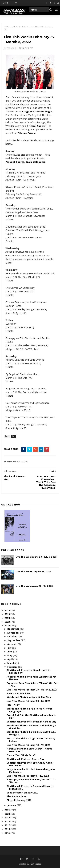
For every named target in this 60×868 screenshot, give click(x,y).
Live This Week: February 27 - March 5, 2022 (32, 690)
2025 (8, 614)
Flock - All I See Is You (19, 693)
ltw (14, 27)
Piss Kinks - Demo (17, 796)
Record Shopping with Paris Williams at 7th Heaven (32, 678)
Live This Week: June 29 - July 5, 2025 (36, 557)
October (12, 637)
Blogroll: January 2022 (19, 800)
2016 (8, 829)
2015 (8, 833)
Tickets (9, 220)
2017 (8, 825)
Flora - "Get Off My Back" (21, 755)
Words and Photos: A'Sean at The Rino (29, 697)
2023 (8, 622)
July (10, 648)
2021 (8, 810)
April (10, 659)
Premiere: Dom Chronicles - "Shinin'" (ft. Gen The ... (32, 685)
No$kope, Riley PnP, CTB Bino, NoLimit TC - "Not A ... (31, 781)
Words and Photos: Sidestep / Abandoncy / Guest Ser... (31, 727)
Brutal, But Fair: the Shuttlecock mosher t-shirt (31, 717)
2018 (8, 822)
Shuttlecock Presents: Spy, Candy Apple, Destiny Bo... (30, 764)
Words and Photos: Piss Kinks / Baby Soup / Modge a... (32, 733)
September (14, 640)
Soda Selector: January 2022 (23, 793)
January (12, 805)
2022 (8, 626)
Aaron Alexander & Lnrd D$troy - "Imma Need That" (30, 750)
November (14, 633)
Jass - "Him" (14, 705)
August (12, 644)
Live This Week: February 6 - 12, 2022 (28, 776)
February (13, 667)
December (14, 629)
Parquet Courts (15, 162)
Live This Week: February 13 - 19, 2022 (28, 745)
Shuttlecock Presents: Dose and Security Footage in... (30, 788)
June (10, 652)
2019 (8, 818)
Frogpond (28, 112)
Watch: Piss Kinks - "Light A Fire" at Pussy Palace (31, 740)
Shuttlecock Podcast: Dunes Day (25, 759)
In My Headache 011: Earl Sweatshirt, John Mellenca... (31, 771)
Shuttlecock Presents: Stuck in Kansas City (32, 722)
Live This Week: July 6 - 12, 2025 (33, 572)
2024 (8, 618)
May (10, 656)
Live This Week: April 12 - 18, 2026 (34, 586)
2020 (8, 814)
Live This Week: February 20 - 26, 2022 (28, 701)
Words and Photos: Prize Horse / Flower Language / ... (29, 710)
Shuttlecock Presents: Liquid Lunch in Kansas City (28, 672)
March (11, 663)
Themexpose (35, 864)
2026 (8, 610)
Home (6, 27)
